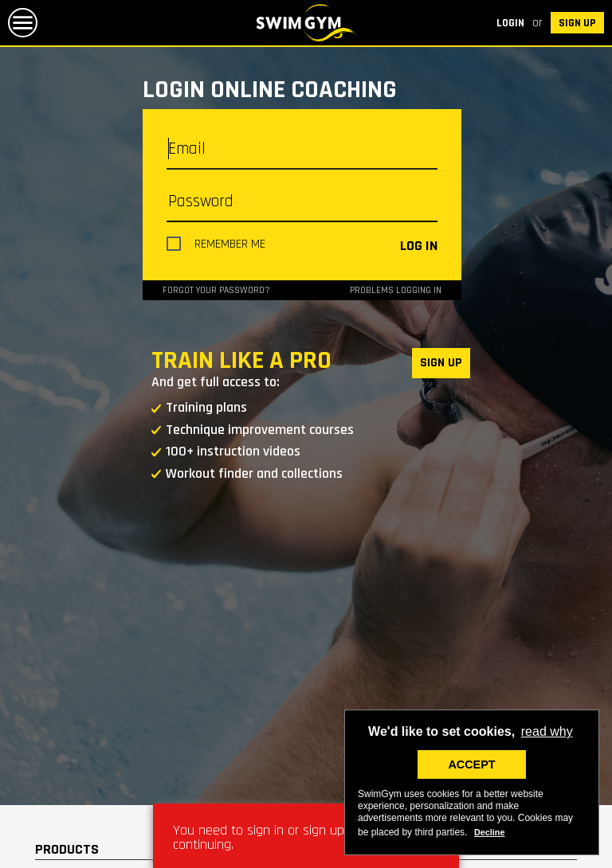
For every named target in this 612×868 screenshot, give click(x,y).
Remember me (230, 244)
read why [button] (547, 731)
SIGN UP (577, 23)
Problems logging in (396, 290)
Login (510, 23)
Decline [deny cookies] (489, 832)
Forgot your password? (216, 290)
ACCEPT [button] (471, 764)
